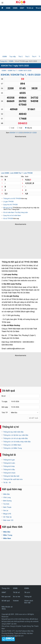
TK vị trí (27, 592)
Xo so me (17, 597)
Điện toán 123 (8, 520)
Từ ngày (4, 402)
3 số (20, 128)
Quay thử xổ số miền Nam (12, 215)
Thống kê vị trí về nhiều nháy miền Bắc (17, 442)
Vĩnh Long (7, 497)
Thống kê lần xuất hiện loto (13, 479)
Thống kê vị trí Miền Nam (12, 445)
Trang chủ (3, 61)
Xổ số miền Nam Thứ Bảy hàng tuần (16, 212)
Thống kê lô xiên (9, 463)
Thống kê (28, 597)
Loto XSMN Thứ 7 (16, 173)
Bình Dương (7, 501)
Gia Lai (6, 510)
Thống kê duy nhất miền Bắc (13, 432)
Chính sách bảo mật (29, 602)
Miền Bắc (7, 494)
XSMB (8, 8)
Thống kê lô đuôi (9, 473)
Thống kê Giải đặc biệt (11, 476)
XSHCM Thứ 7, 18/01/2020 (26, 75)
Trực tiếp (13, 57)
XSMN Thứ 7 (12, 71)
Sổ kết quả (6, 601)
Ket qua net (6, 597)
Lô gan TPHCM (8, 202)
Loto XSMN (5, 173)
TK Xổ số (30, 8)
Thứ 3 (27, 57)
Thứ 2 (20, 57)
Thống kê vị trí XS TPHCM (12, 199)
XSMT (22, 8)
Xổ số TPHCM (8, 219)
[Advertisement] (20, 33)
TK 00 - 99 (7, 483)
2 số (12, 128)
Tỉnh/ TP (5, 413)
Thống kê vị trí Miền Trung (13, 448)
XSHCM (5, 75)
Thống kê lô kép (9, 466)
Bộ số (4, 396)
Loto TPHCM (28, 173)
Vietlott (16, 601)
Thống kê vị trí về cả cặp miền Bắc (16, 438)
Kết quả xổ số (8, 208)
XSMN (15, 8)
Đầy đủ (28, 128)
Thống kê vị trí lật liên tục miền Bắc (16, 435)
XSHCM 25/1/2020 (30, 133)
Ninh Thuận (7, 507)
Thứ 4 (34, 57)
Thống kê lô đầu (9, 470)
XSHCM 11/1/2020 (16, 133)
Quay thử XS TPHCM (10, 205)
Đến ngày (5, 407)
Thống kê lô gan (9, 460)
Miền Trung (8, 535)
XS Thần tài (7, 517)
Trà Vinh (6, 504)
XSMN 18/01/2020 (25, 71)
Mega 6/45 (7, 514)
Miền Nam (7, 538)
